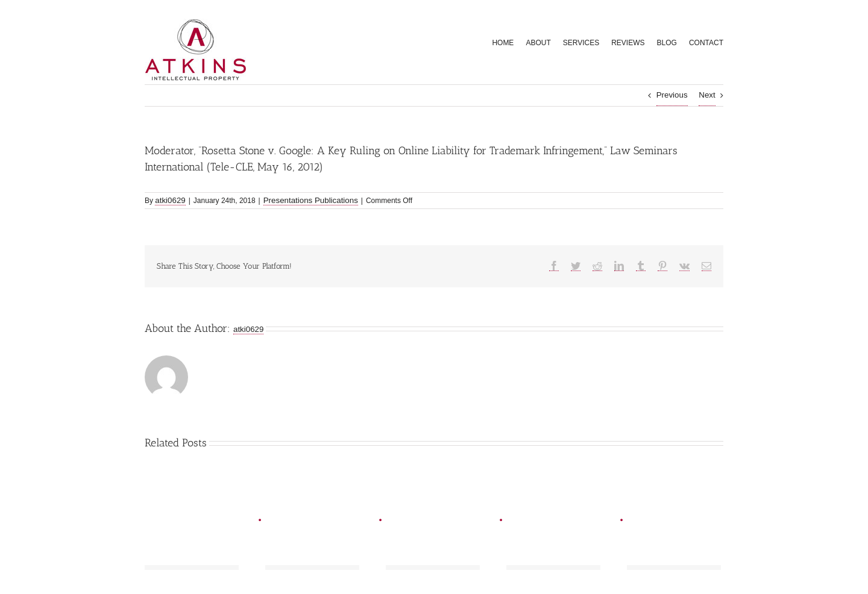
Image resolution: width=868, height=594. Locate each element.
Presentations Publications (311, 200)
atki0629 (170, 200)
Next (707, 95)
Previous (672, 95)
